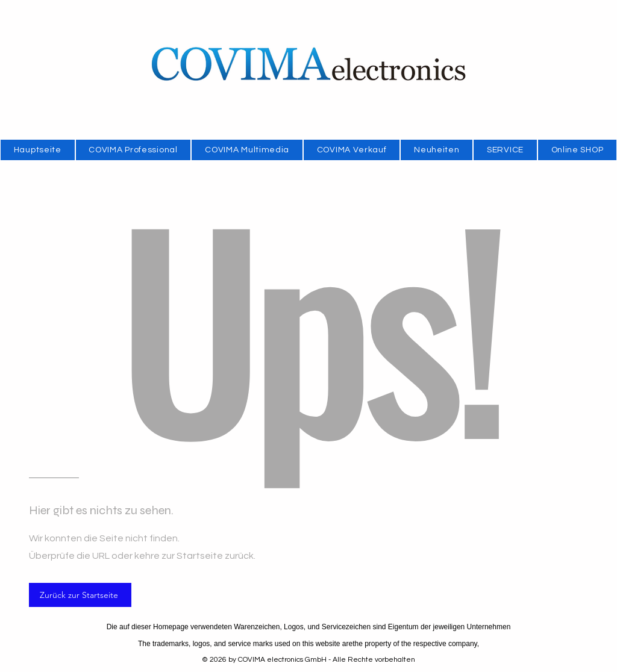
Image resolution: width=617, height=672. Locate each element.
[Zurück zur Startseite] (80, 595)
